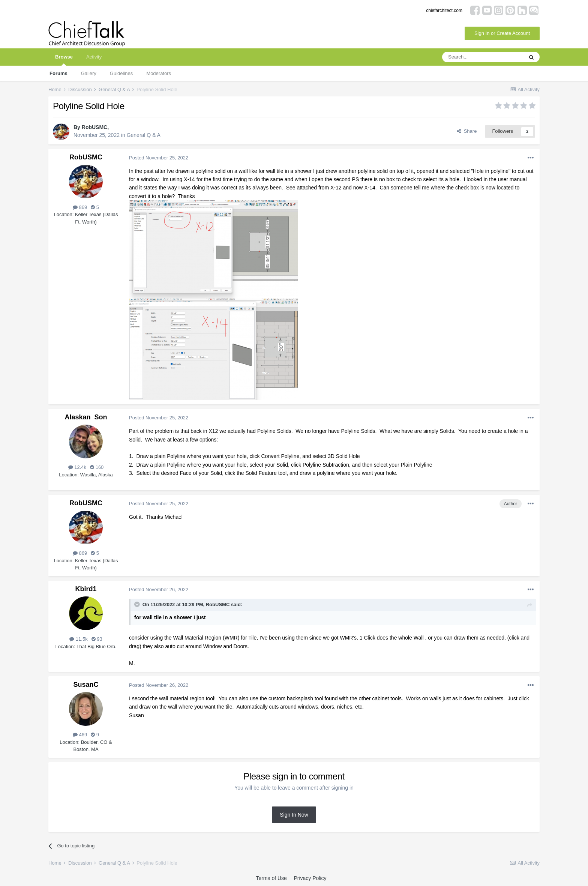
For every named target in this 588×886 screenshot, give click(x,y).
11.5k (78, 639)
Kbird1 (86, 589)
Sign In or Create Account (502, 33)
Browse (64, 60)
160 (97, 467)
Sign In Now (294, 815)
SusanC (86, 685)
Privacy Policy (310, 878)
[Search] (483, 57)
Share (467, 131)
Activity (94, 57)
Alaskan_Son (86, 417)
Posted (159, 158)
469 (80, 735)
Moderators (159, 73)
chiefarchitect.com (444, 11)
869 (80, 207)
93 (97, 639)
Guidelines (121, 73)
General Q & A (144, 135)
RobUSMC (94, 127)
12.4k (77, 467)
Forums (58, 73)
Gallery (89, 73)
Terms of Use (271, 878)
